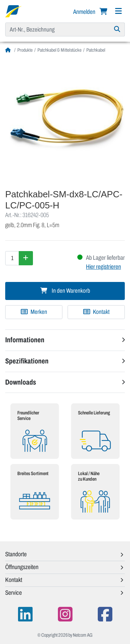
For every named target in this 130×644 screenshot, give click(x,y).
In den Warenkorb (65, 291)
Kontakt (96, 312)
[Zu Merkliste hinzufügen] (34, 312)
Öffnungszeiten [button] (22, 567)
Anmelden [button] (85, 12)
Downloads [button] (21, 382)
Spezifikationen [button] (27, 361)
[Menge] (12, 258)
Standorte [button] (16, 554)
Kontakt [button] (14, 580)
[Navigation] (118, 11)
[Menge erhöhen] (26, 258)
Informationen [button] (25, 340)
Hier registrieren (103, 267)
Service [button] (14, 593)
